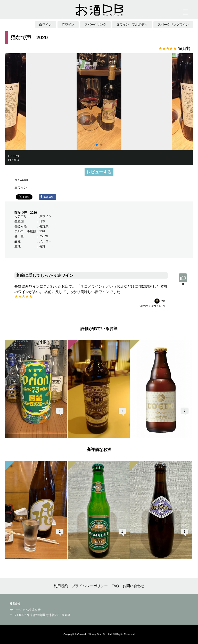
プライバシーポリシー (90, 586)
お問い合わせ (134, 586)
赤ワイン (21, 188)
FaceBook (47, 197)
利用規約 (61, 586)
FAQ (115, 586)
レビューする (99, 172)
